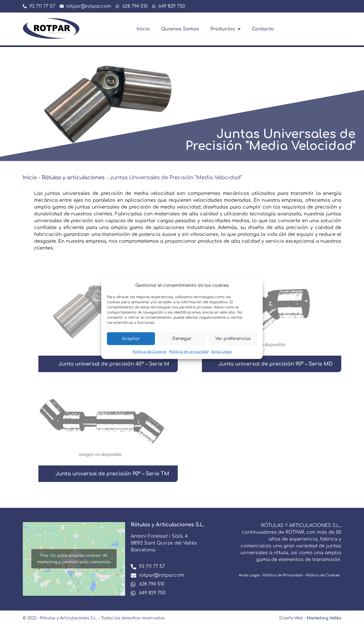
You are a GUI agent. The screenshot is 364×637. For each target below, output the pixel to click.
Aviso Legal (222, 352)
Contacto (263, 29)
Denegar (182, 338)
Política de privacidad (189, 352)
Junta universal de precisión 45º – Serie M (114, 364)
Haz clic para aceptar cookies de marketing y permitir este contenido (74, 559)
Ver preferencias (233, 338)
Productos (226, 29)
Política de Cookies (149, 352)
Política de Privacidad (283, 575)
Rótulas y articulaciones (73, 178)
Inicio (143, 29)
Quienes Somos (180, 29)
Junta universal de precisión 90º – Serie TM (112, 474)
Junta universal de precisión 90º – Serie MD (276, 364)
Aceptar (131, 338)
